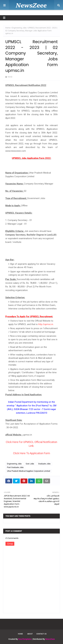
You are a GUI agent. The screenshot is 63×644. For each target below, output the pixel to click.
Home (8, 28)
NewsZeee (50, 639)
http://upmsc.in (46, 324)
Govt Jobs (30, 464)
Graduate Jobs (44, 464)
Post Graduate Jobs (15, 467)
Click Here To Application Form (32, 453)
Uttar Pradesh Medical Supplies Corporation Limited (29, 471)
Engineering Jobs (19, 28)
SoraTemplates (25, 639)
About (30, 634)
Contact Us (41, 634)
